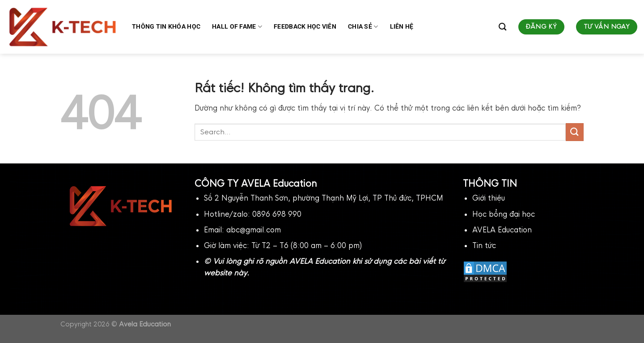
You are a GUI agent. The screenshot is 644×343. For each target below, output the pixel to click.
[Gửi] (575, 132)
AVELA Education (502, 230)
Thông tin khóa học (166, 27)
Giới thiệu (489, 198)
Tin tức (484, 246)
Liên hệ (402, 27)
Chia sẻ (363, 27)
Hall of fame (237, 27)
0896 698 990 (277, 214)
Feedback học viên (305, 27)
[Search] (502, 27)
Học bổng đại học (504, 214)
